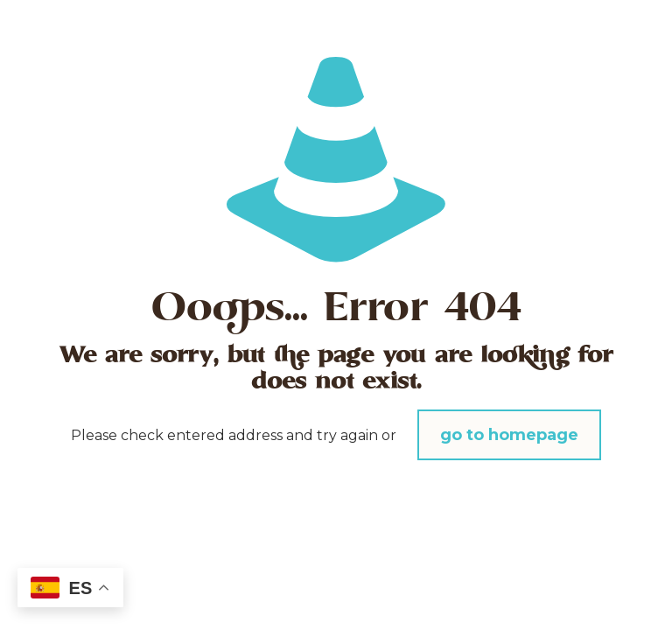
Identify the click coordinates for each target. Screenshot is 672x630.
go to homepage (509, 435)
